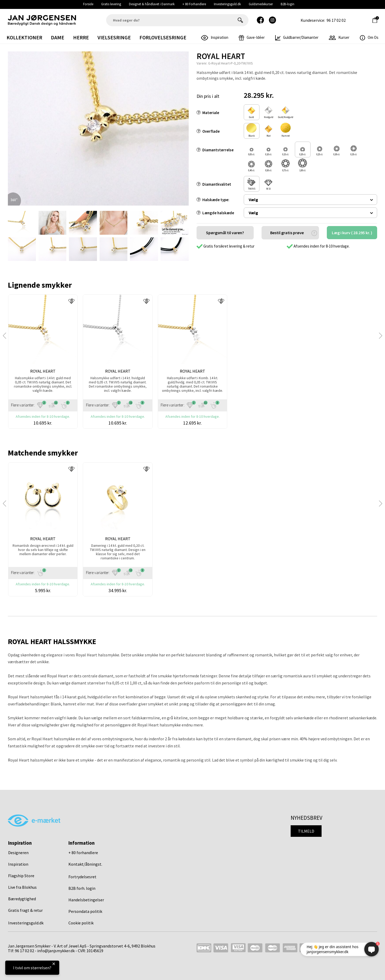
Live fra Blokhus (22, 887)
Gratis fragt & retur (25, 910)
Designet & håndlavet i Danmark (152, 4)
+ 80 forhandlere (83, 853)
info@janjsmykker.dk (56, 951)
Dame (58, 37)
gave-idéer (252, 37)
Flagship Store (21, 876)
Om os (369, 37)
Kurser (339, 37)
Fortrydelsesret (82, 877)
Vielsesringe (114, 37)
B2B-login (288, 4)
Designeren (18, 853)
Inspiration (18, 864)
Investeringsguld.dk (227, 4)
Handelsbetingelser (86, 900)
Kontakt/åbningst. (85, 864)
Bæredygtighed (22, 899)
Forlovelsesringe (163, 37)
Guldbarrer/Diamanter (297, 37)
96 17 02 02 (336, 20)
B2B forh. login (82, 888)
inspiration (215, 37)
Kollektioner (24, 37)
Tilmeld (306, 831)
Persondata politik (85, 911)
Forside (88, 4)
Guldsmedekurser (261, 4)
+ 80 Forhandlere (194, 4)
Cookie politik (81, 923)
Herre (81, 37)
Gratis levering (111, 4)
